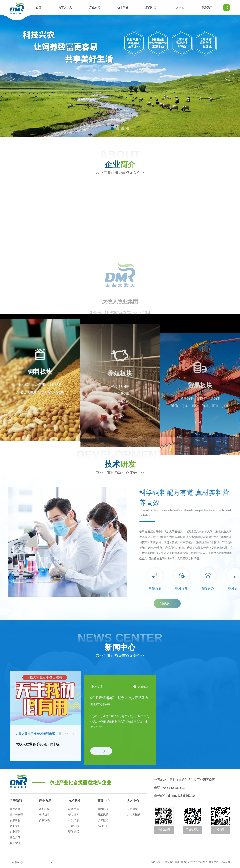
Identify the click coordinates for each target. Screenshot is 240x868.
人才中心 (179, 8)
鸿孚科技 (226, 862)
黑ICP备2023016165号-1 (194, 862)
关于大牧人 (65, 8)
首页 (39, 8)
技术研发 (123, 8)
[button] (112, 129)
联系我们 (207, 8)
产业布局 (95, 8)
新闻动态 (151, 8)
